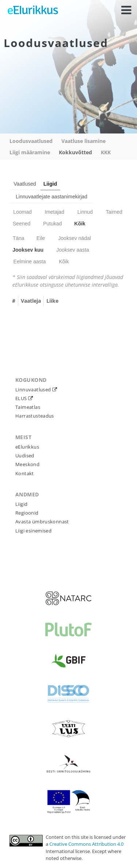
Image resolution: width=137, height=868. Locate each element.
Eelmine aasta (30, 261)
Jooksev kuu (28, 250)
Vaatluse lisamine (83, 141)
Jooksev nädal (75, 238)
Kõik (80, 224)
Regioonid (27, 513)
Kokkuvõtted (75, 152)
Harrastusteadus (35, 416)
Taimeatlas (28, 407)
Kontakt (25, 473)
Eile (41, 238)
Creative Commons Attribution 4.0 (86, 844)
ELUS (22, 398)
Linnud (85, 212)
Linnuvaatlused (34, 390)
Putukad (52, 224)
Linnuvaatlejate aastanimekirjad (52, 197)
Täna (19, 238)
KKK (106, 152)
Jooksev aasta (73, 250)
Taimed (114, 212)
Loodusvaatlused (31, 141)
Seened (22, 224)
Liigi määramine (30, 152)
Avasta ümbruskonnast (42, 522)
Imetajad (54, 212)
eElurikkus (27, 447)
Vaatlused (25, 184)
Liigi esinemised (33, 531)
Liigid (50, 184)
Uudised (25, 456)
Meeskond (27, 464)
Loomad (22, 212)
